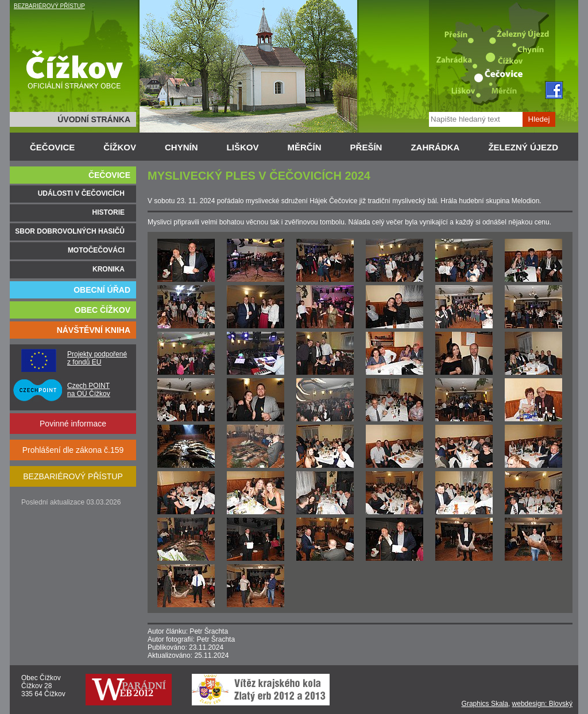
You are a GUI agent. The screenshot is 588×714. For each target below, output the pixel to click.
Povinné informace (73, 424)
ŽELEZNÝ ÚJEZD (523, 147)
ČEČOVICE (52, 147)
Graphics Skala (485, 704)
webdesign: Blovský (542, 704)
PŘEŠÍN (366, 147)
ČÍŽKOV (120, 147)
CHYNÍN (181, 147)
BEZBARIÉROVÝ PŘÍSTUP (49, 6)
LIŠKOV (243, 147)
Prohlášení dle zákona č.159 (73, 450)
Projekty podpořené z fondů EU (97, 358)
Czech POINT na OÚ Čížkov (89, 390)
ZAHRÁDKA (435, 147)
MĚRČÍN (304, 147)
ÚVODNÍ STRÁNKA (94, 119)
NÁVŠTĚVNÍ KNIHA (94, 330)
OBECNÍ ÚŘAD (102, 290)
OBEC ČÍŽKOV (102, 310)
